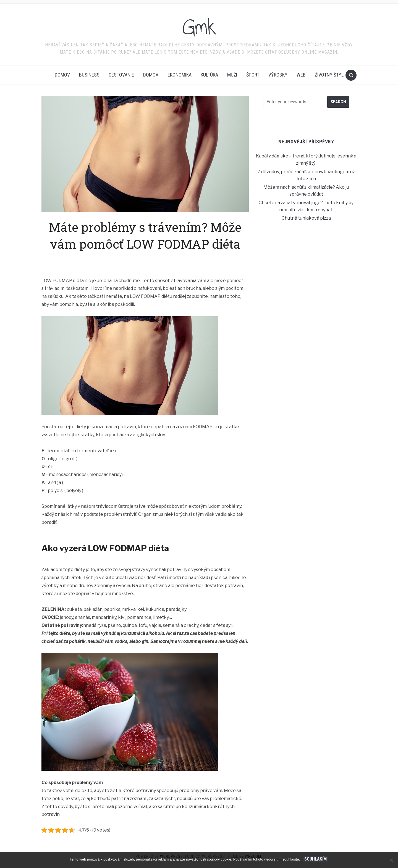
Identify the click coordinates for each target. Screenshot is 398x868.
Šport (253, 75)
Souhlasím (315, 859)
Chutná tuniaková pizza (306, 218)
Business (89, 75)
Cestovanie (121, 75)
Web (301, 75)
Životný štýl (329, 75)
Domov (62, 75)
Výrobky (278, 75)
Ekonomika (180, 75)
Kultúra (209, 75)
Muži (232, 75)
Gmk (199, 27)
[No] (391, 860)
